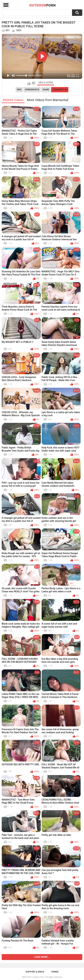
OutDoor (42, 5)
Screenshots (32, 90)
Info (19, 90)
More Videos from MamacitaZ (48, 100)
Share (46, 90)
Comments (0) (60, 90)
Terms (55, 972)
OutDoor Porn (38, 977)
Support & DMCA (35, 972)
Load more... (42, 957)
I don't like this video (34, 83)
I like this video (29, 83)
